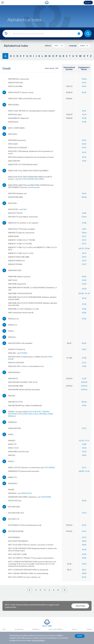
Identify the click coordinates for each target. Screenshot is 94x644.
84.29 (84, 343)
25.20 (84, 378)
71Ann (84, 79)
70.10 (84, 114)
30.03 (84, 558)
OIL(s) (36, 414)
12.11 (84, 363)
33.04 (84, 549)
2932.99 (84, 382)
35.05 (84, 144)
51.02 (84, 358)
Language (73, 46)
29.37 (84, 236)
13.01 (84, 161)
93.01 (84, 554)
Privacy (75, 629)
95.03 (84, 319)
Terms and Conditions (56, 629)
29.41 (84, 83)
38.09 (84, 573)
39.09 (84, 405)
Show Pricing (80, 606)
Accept (80, 636)
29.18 (84, 448)
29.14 (84, 531)
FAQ (4, 629)
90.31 (84, 111)
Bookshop (36, 629)
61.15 (84, 467)
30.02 (84, 541)
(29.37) (81, 248)
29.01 (84, 140)
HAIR (50, 357)
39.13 (84, 152)
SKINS (50, 414)
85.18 (84, 92)
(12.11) (82, 440)
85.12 (84, 577)
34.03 (84, 564)
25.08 (84, 223)
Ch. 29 (87, 293)
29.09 (84, 280)
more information (38, 640)
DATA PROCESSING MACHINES (31, 179)
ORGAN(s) (43, 414)
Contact (89, 629)
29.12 (84, 428)
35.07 (84, 148)
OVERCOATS (26, 493)
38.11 (84, 570)
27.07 (84, 513)
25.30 (87, 471)
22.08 (84, 444)
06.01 (84, 276)
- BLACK (31, 412)
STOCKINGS (49, 467)
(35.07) (81, 293)
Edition (48, 46)
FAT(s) (21, 414)
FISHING (24, 353)
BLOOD (38, 412)
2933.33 (84, 386)
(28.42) (81, 471)
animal (10, 359)
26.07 (84, 349)
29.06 (87, 248)
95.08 (84, 118)
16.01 (84, 229)
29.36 (84, 284)
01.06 (84, 501)
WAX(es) (11, 416)
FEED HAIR (28, 414)
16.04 (84, 213)
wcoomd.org (19, 629)
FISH (24, 209)
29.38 (84, 122)
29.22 (84, 451)
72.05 (84, 366)
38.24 (84, 545)
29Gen (84, 197)
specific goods (33, 187)
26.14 (84, 193)
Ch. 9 (87, 440)
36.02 (84, 313)
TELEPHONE (46, 497)
